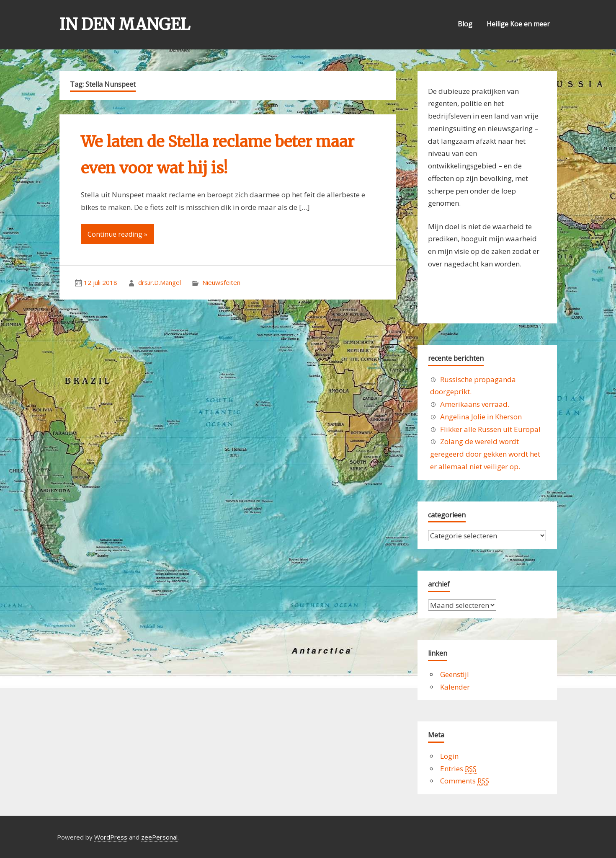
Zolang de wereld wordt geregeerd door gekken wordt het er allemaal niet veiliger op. (485, 454)
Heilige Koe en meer (518, 24)
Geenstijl (455, 674)
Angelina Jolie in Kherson (481, 417)
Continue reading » (117, 234)
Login (449, 756)
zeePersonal (159, 837)
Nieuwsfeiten (221, 282)
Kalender (455, 687)
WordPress (111, 837)
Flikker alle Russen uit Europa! (490, 429)
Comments (465, 781)
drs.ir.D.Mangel (160, 282)
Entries (458, 769)
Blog (465, 24)
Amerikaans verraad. (475, 404)
